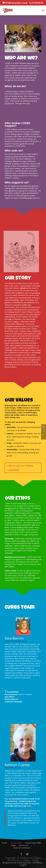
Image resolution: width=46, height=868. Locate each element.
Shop (13, 845)
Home (5, 843)
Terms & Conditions (22, 848)
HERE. (29, 806)
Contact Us (23, 845)
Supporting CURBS (33, 843)
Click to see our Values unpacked (20, 468)
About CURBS (16, 843)
